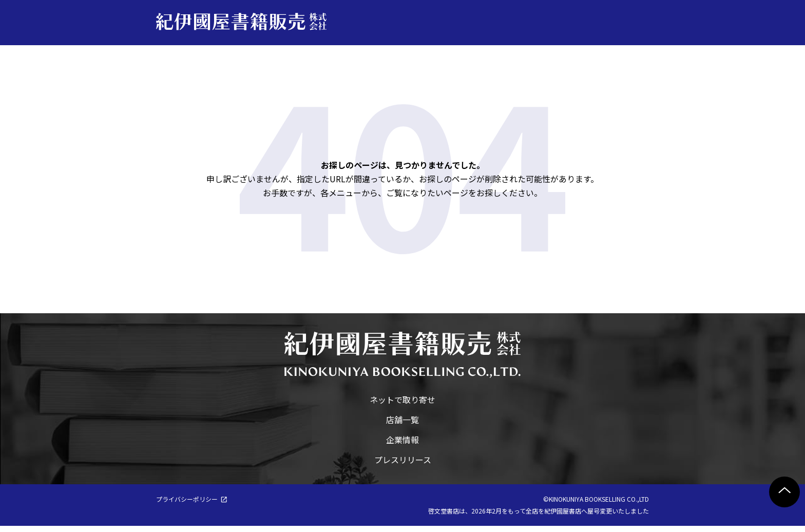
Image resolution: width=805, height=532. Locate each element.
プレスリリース (403, 466)
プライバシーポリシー (187, 505)
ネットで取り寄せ (402, 406)
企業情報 (402, 446)
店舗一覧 (402, 426)
